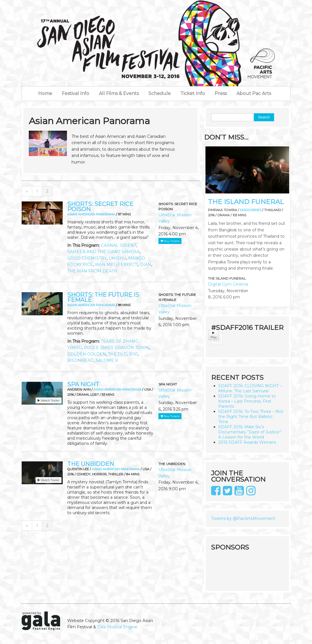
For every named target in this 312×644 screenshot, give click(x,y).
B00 (133, 354)
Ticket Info (193, 93)
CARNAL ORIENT (119, 245)
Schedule (160, 93)
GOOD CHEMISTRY (87, 258)
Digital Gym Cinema (228, 284)
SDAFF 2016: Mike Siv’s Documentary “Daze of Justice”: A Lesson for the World (250, 432)
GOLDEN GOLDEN (87, 354)
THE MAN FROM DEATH (92, 271)
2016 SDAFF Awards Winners (247, 442)
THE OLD (118, 354)
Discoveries (251, 210)
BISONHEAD (80, 360)
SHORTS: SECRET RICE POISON (100, 207)
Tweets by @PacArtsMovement (243, 518)
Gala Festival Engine (117, 627)
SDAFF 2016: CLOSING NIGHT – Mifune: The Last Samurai (250, 388)
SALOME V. (107, 360)
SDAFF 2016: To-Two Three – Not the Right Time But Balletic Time (251, 417)
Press (221, 93)
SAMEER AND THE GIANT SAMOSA (103, 252)
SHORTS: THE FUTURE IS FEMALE (103, 297)
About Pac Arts (254, 93)
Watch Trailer (49, 400)
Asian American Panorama (91, 214)
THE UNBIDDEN (91, 464)
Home (45, 93)
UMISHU (117, 258)
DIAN (146, 265)
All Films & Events (119, 93)
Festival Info (76, 93)
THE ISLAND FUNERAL (246, 202)
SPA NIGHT (83, 384)
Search (264, 117)
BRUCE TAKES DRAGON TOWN (116, 348)
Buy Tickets (170, 241)
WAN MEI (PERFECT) (117, 265)
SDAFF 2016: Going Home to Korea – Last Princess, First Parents (247, 401)
